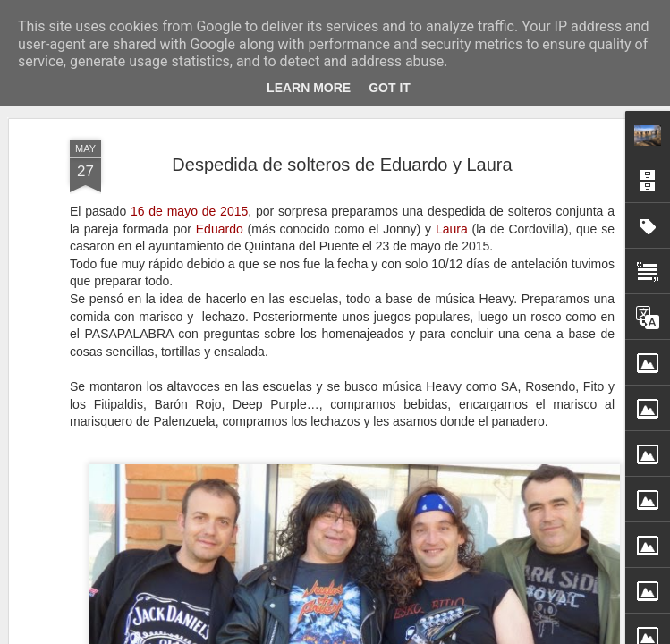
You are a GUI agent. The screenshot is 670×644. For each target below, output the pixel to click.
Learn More (309, 88)
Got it (390, 88)
